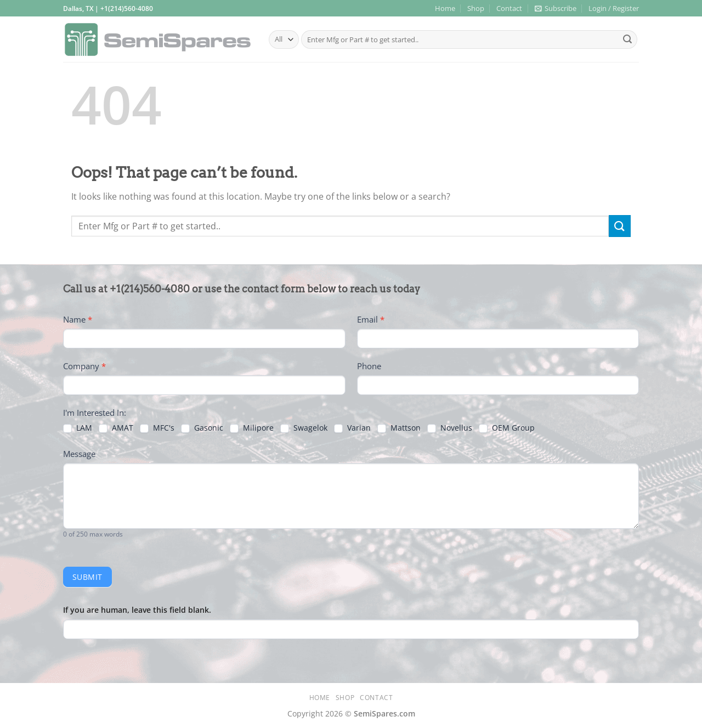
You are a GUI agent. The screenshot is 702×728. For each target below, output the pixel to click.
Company (84, 366)
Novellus (450, 428)
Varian (352, 428)
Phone (369, 366)
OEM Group (507, 428)
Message (79, 454)
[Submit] (627, 39)
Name (78, 319)
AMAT (116, 428)
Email (371, 319)
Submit (87, 577)
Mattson (399, 428)
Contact (509, 8)
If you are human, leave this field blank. (137, 610)
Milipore (252, 428)
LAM (78, 428)
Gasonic (202, 428)
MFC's (157, 428)
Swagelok (304, 428)
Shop (476, 8)
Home (445, 8)
